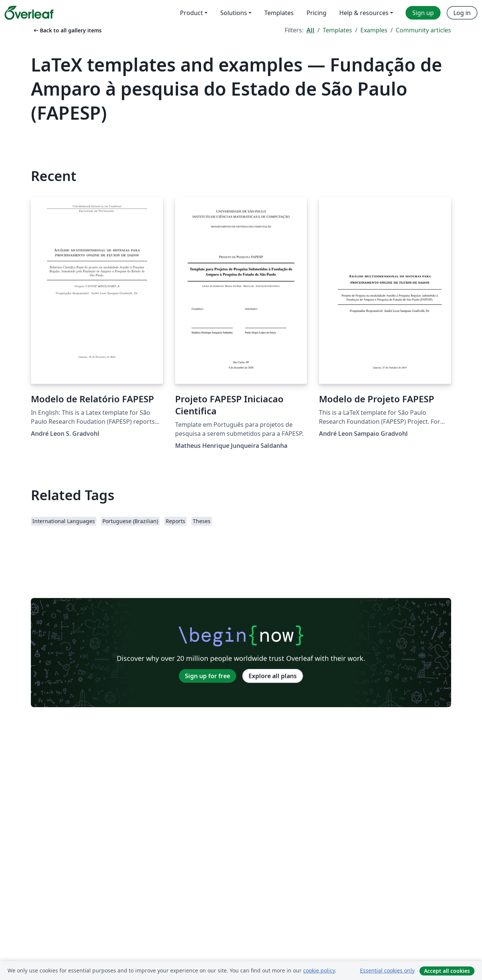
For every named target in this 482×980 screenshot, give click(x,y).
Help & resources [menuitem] (364, 13)
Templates (337, 30)
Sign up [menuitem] (423, 13)
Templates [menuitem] (279, 13)
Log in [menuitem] (462, 13)
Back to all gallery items (67, 30)
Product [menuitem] (191, 13)
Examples (374, 30)
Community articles (423, 30)
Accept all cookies (447, 971)
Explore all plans (273, 676)
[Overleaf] (29, 13)
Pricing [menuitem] (317, 13)
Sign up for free (207, 676)
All (310, 30)
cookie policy (319, 970)
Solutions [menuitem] (234, 13)
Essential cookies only (387, 970)
